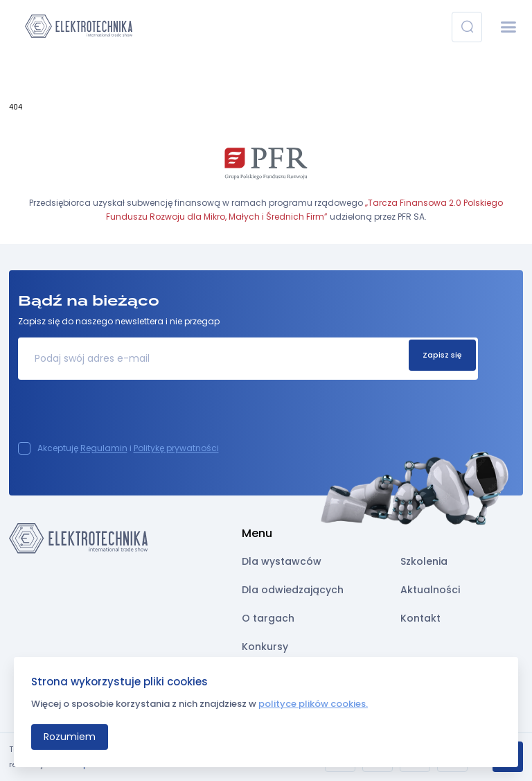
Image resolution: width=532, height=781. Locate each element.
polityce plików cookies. (313, 704)
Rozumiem (70, 737)
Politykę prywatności (176, 448)
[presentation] (123, 415)
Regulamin (104, 448)
